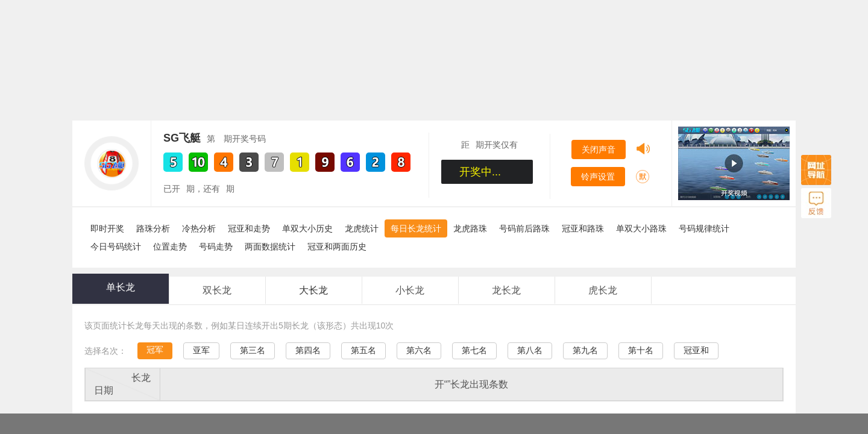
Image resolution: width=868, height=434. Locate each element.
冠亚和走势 (249, 228)
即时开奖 (107, 228)
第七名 (474, 350)
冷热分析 (199, 228)
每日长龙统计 (416, 228)
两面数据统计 (270, 247)
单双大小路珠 (641, 228)
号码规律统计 (704, 228)
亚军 (201, 350)
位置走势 (170, 247)
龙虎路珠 (470, 228)
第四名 (308, 350)
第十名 (641, 350)
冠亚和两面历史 (337, 247)
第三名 (253, 350)
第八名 (530, 350)
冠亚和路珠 (583, 228)
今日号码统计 (116, 247)
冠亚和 (696, 350)
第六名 (419, 350)
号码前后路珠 (524, 228)
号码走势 (216, 247)
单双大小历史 (307, 228)
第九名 (585, 350)
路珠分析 (153, 228)
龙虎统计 (362, 228)
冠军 (155, 350)
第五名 (363, 350)
